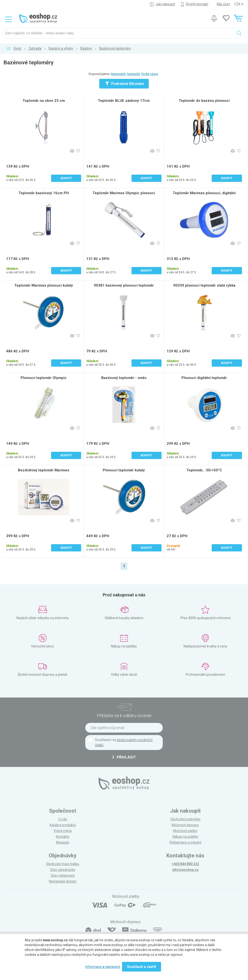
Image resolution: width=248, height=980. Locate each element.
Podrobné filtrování (125, 84)
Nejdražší (133, 74)
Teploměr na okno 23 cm (44, 101)
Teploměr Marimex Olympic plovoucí (124, 193)
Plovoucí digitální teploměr (204, 378)
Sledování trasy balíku (63, 864)
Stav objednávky (63, 870)
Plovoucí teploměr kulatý (124, 470)
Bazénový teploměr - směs (124, 378)
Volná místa (63, 831)
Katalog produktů (63, 825)
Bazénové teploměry (115, 48)
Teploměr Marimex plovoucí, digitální (204, 193)
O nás (63, 819)
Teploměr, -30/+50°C (204, 470)
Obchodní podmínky (185, 819)
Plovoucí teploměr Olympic (44, 378)
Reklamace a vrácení (185, 842)
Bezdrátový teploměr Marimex (44, 470)
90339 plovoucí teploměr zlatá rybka (204, 285)
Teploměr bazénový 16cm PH (44, 193)
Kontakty (63, 837)
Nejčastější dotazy (63, 881)
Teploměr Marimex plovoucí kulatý (44, 285)
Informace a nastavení (103, 967)
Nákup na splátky (185, 837)
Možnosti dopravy (185, 825)
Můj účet (223, 4)
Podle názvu (150, 74)
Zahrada (35, 48)
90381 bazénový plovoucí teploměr (124, 285)
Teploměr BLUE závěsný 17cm (124, 101)
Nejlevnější (118, 74)
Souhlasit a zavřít (142, 967)
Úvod (17, 48)
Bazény (86, 48)
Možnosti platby (185, 831)
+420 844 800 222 (185, 864)
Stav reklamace (63, 876)
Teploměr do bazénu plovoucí (204, 101)
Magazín (63, 842)
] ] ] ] (239, 4)
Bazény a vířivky (61, 48)
